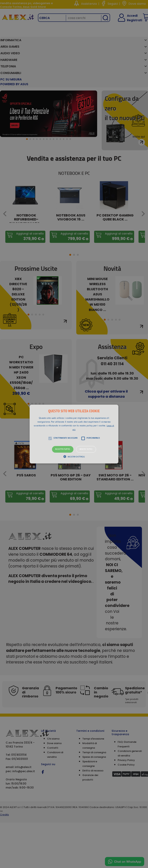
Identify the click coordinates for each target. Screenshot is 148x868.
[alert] (74, 434)
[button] (74, 434)
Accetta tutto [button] (63, 449)
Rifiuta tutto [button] (86, 449)
